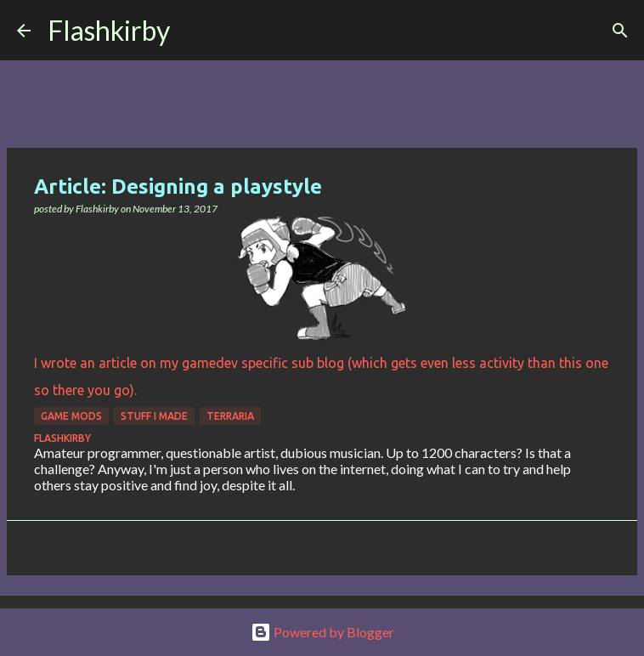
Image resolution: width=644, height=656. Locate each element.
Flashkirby (109, 30)
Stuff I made (154, 416)
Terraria (230, 416)
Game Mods (71, 416)
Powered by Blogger (322, 632)
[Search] (194, 31)
